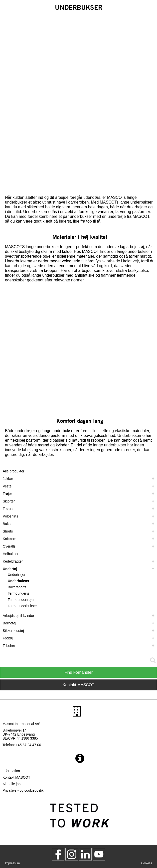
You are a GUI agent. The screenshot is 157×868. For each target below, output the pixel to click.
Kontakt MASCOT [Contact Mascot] (78, 685)
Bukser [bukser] (8, 524)
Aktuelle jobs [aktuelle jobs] (12, 784)
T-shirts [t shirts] (8, 509)
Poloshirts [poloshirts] (10, 516)
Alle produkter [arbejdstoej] (13, 471)
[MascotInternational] (99, 854)
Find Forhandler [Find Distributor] (78, 672)
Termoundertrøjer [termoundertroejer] (21, 600)
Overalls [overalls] (9, 546)
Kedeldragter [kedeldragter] (13, 561)
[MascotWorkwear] (58, 854)
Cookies (147, 863)
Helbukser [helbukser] (11, 554)
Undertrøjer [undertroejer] (17, 575)
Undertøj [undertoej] (10, 569)
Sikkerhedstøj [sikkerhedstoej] (13, 631)
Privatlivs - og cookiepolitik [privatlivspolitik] (23, 790)
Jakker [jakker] (8, 479)
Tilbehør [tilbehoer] (9, 646)
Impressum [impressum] (12, 863)
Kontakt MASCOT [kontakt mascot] (16, 777)
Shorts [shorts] (8, 531)
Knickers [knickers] (9, 539)
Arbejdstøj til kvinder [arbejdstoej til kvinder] (18, 616)
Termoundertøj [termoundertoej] (19, 593)
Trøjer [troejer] (7, 494)
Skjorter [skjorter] (9, 501)
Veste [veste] (7, 486)
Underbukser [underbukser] (18, 581)
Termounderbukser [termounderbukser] (22, 606)
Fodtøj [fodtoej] (8, 638)
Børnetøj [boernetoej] (9, 623)
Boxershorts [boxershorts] (17, 587)
